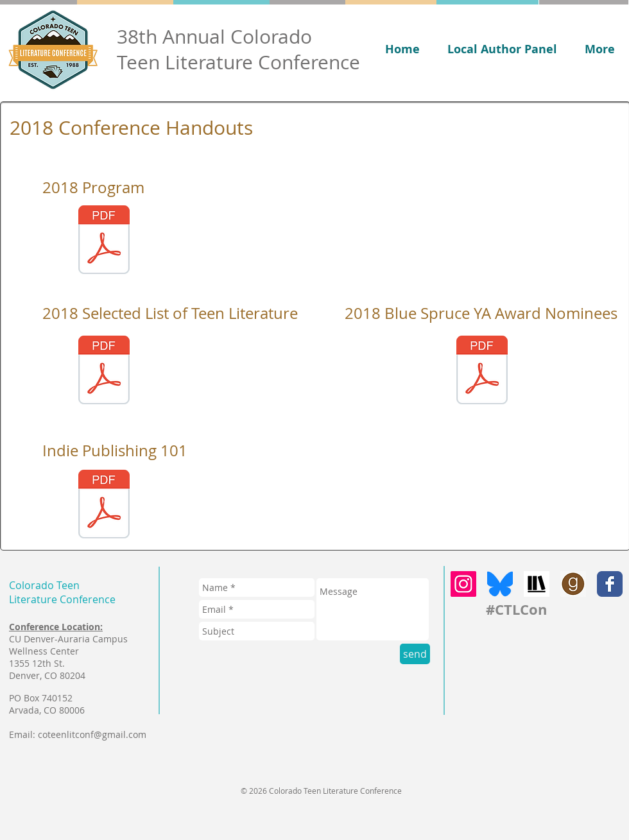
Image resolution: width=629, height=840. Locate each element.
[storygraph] (537, 584)
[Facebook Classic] (610, 584)
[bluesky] (500, 584)
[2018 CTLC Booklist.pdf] (104, 372)
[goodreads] (573, 584)
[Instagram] (463, 584)
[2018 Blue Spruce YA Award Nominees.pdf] (482, 372)
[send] (415, 654)
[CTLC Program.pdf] (104, 241)
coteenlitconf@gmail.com (92, 734)
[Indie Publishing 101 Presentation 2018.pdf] (104, 506)
